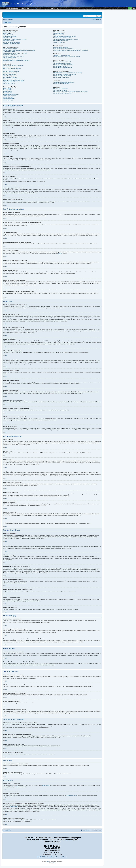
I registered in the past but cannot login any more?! (15, 39)
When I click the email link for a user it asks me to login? (16, 61)
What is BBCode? (7, 88)
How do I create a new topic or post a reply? (14, 66)
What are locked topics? (9, 99)
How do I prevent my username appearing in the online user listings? (19, 50)
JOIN (53, 8)
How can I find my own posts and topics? (63, 68)
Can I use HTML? (7, 90)
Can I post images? (8, 93)
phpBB (60, 254)
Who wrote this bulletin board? (60, 89)
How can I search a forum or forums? (62, 62)
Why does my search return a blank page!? (63, 65)
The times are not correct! (9, 52)
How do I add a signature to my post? (12, 69)
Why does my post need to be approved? (13, 82)
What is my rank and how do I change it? (13, 59)
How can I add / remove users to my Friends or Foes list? (67, 57)
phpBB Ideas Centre (72, 795)
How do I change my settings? (10, 49)
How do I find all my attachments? (61, 84)
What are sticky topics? (9, 97)
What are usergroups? (59, 35)
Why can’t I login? (7, 38)
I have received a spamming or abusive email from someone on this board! (71, 50)
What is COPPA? (7, 33)
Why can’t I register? (8, 35)
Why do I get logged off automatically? (12, 42)
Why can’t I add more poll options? (11, 71)
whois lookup (14, 807)
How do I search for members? (60, 66)
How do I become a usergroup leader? (62, 38)
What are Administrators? (59, 32)
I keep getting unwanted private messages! (63, 49)
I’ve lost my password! (8, 41)
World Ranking (45, 857)
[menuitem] (12, 20)
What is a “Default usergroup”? (60, 41)
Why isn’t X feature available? (60, 90)
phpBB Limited (46, 785)
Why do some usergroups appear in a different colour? (66, 39)
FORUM (34, 8)
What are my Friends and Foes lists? (62, 55)
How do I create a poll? (9, 70)
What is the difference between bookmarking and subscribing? (68, 73)
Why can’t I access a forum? (10, 74)
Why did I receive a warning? (10, 77)
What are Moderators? (59, 33)
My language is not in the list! (10, 55)
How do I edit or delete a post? (10, 67)
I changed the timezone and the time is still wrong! (15, 53)
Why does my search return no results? (62, 63)
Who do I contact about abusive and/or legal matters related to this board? (71, 92)
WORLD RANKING (12, 8)
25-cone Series (56, 857)
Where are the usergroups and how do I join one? (65, 36)
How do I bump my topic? (9, 83)
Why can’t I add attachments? (10, 76)
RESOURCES (44, 8)
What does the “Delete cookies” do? (12, 44)
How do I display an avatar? (10, 58)
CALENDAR (25, 8)
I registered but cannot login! (10, 36)
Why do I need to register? (9, 32)
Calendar (65, 857)
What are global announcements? (11, 94)
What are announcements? (10, 96)
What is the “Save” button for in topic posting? (14, 80)
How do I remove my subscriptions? (62, 77)
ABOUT (60, 8)
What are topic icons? (8, 100)
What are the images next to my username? (13, 56)
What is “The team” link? (59, 42)
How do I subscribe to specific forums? (62, 76)
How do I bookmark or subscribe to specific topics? (65, 74)
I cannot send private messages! (61, 47)
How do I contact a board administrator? (63, 93)
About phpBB (15, 787)
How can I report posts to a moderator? (12, 79)
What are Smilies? (8, 91)
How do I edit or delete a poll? (10, 73)
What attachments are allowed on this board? (64, 82)
